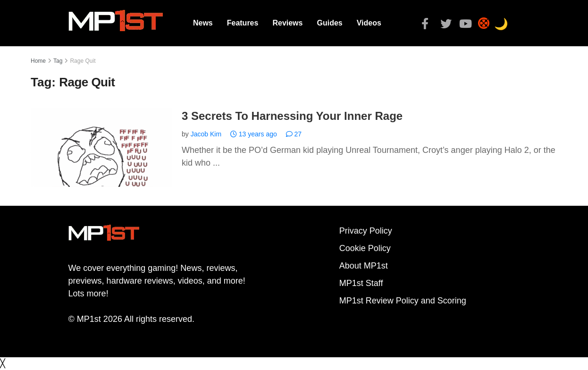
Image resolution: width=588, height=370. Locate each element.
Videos (369, 23)
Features (243, 23)
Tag (58, 61)
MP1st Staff (361, 283)
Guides (329, 23)
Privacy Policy (366, 231)
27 (294, 134)
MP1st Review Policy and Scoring (403, 301)
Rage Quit (83, 61)
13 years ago (254, 134)
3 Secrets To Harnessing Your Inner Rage (292, 116)
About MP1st (364, 266)
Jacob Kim (206, 134)
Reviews (287, 23)
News (203, 23)
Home (38, 61)
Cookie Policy (365, 248)
